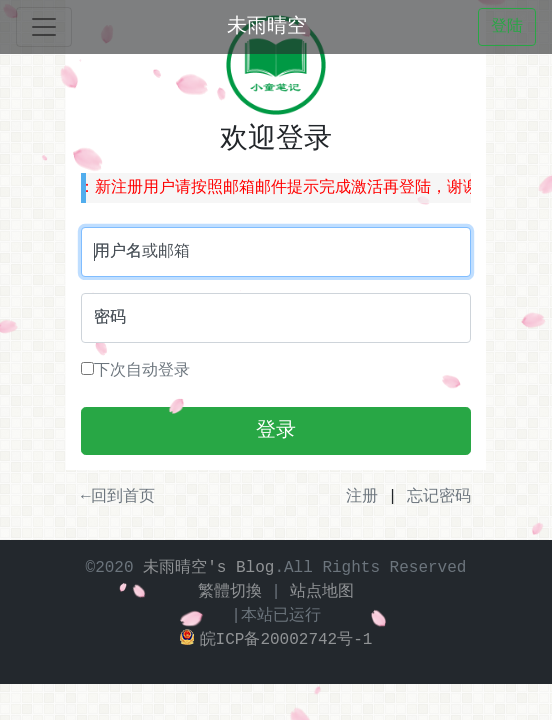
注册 (362, 497)
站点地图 (322, 592)
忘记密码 (439, 497)
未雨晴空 (267, 26)
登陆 (507, 27)
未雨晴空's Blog (208, 568)
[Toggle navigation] (44, 27)
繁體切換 (230, 592)
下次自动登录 (135, 371)
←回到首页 (118, 497)
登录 (276, 430)
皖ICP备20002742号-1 (276, 640)
